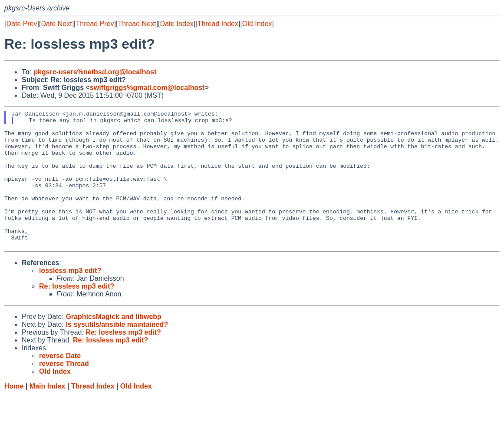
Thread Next (137, 24)
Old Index (257, 24)
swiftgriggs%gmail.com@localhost (147, 88)
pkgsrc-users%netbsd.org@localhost (95, 72)
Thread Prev (95, 24)
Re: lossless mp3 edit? (77, 314)
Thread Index (218, 24)
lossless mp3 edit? (70, 298)
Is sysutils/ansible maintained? (117, 352)
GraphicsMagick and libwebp (114, 344)
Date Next (56, 24)
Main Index (48, 414)
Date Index (176, 24)
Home (14, 414)
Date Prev (21, 24)
